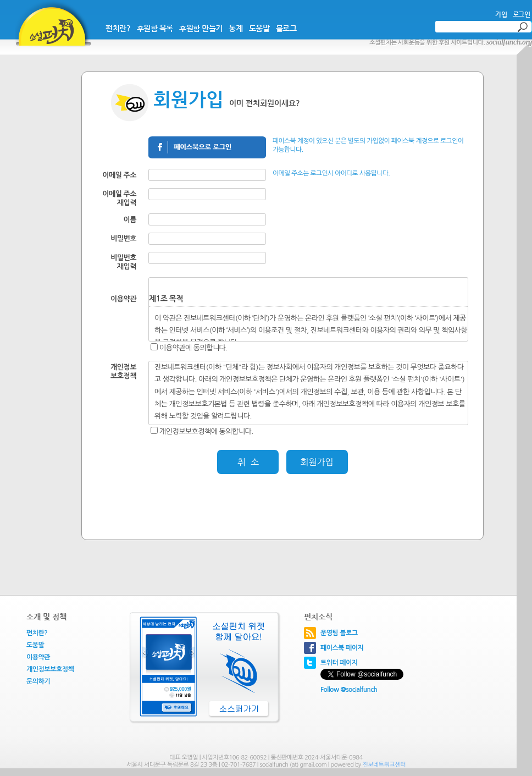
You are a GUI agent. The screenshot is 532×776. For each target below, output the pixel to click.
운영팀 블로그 (339, 633)
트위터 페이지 (339, 663)
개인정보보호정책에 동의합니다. (206, 431)
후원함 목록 (155, 28)
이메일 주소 (119, 175)
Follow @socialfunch (349, 690)
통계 (235, 28)
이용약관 (38, 657)
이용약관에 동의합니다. (193, 348)
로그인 (522, 14)
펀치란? (118, 28)
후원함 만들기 (201, 28)
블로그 (286, 28)
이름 (130, 220)
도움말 (259, 28)
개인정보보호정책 (50, 669)
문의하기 (38, 681)
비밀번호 (123, 238)
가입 (501, 14)
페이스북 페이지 (342, 648)
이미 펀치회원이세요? (265, 103)
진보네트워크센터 (384, 765)
